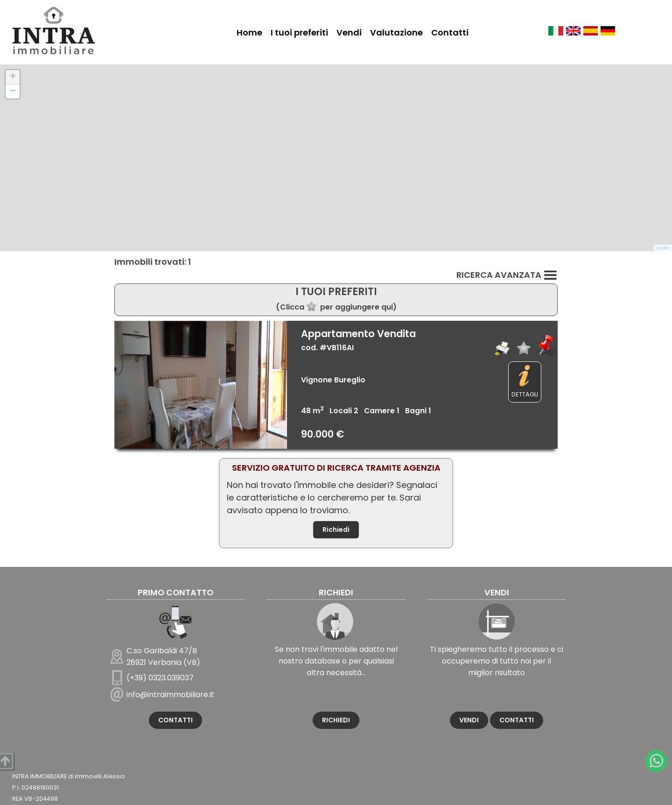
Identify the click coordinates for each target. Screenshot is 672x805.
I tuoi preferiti (299, 32)
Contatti (450, 32)
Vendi (349, 32)
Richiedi (336, 530)
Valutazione (396, 32)
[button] (13, 77)
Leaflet (663, 248)
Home (249, 32)
